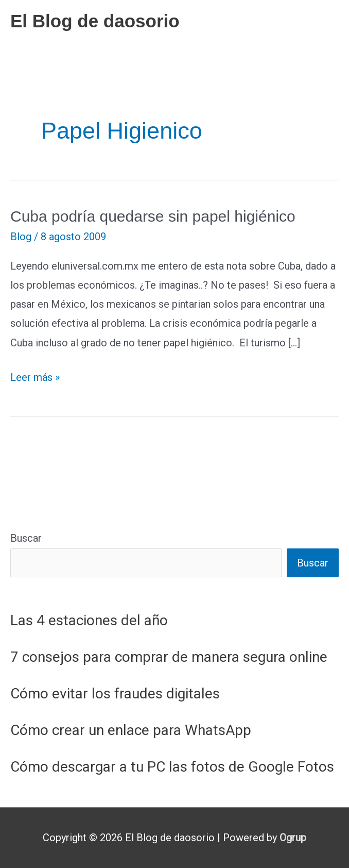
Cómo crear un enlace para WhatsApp (131, 730)
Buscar (26, 538)
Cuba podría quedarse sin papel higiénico (153, 216)
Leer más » (35, 378)
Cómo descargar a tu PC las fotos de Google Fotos (172, 767)
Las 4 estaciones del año (89, 620)
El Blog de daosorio (95, 21)
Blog (21, 237)
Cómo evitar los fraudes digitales (115, 694)
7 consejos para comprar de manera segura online (169, 657)
